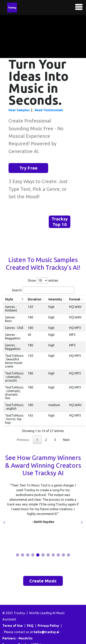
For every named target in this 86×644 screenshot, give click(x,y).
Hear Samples (19, 110)
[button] (4, 522)
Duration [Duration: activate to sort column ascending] (34, 299)
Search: (43, 290)
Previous (23, 440)
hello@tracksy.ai (46, 632)
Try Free (29, 168)
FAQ (30, 626)
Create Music (43, 581)
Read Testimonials (49, 110)
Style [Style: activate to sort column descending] (9, 299)
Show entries (43, 280)
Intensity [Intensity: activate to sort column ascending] (55, 299)
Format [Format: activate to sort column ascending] (75, 299)
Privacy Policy (48, 626)
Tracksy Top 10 (60, 222)
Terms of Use (13, 626)
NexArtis (26, 638)
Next (66, 440)
